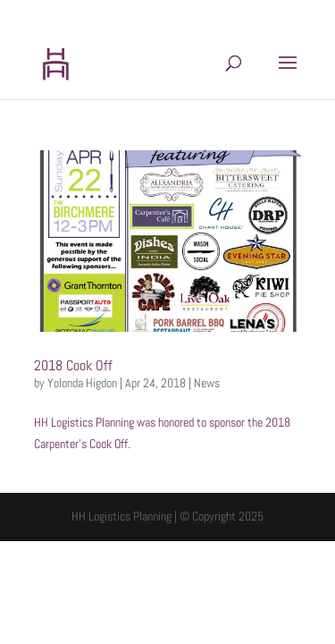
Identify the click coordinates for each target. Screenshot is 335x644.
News (207, 383)
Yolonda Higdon (82, 383)
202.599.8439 (94, 14)
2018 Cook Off (73, 365)
